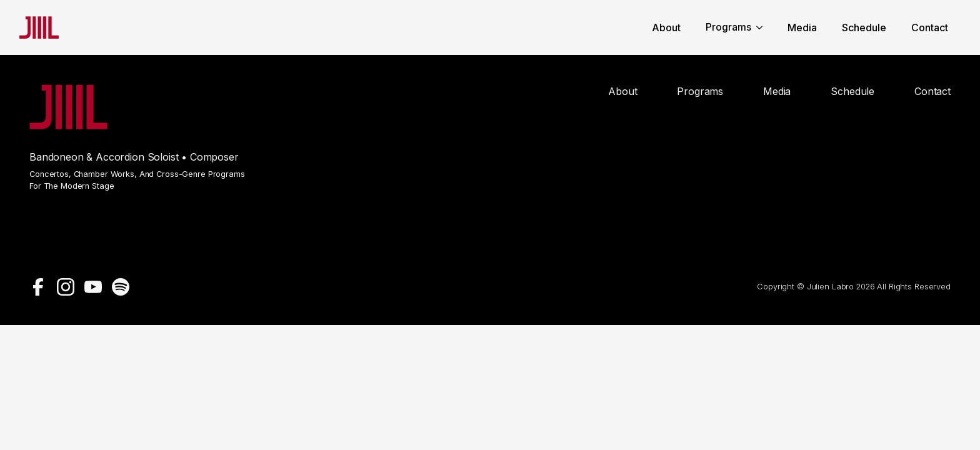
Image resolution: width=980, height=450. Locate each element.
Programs (728, 27)
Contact (930, 28)
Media (802, 28)
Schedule (864, 28)
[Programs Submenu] (763, 27)
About (666, 28)
